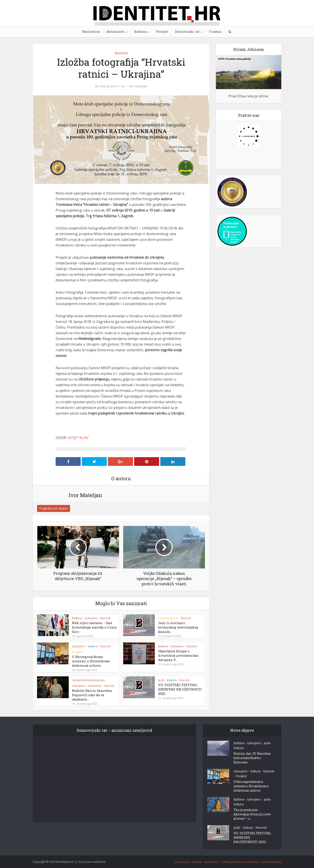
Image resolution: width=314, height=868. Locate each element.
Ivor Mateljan (138, 86)
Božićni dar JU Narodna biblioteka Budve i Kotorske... (252, 758)
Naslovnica (91, 32)
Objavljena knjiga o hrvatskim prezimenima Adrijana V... (178, 655)
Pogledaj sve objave (54, 508)
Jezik (161, 680)
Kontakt (197, 862)
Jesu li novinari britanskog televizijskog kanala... (178, 627)
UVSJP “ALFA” (78, 438)
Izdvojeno (91, 618)
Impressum (182, 862)
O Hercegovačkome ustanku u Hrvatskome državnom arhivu (91, 661)
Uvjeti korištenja (271, 862)
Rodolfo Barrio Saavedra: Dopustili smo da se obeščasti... (92, 695)
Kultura (93, 646)
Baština (140, 32)
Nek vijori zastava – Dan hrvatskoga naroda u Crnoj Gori (94, 627)
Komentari (95, 686)
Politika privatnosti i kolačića (239, 862)
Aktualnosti (115, 32)
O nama (215, 32)
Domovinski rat (187, 32)
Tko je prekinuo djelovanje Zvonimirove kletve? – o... (252, 814)
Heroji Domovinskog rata (88, 680)
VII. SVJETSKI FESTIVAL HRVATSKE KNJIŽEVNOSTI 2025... (180, 689)
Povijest (162, 32)
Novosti (121, 53)
